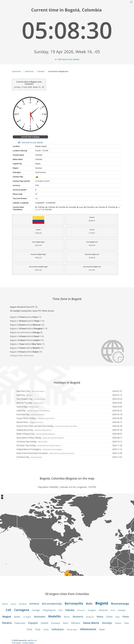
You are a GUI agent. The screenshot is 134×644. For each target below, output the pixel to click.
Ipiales (17, 617)
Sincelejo (107, 623)
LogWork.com (32, 640)
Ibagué (7, 616)
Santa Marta (91, 623)
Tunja (38, 629)
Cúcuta (70, 610)
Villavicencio (88, 629)
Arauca (13, 604)
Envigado (92, 610)
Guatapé (122, 610)
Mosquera (90, 617)
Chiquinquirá (49, 610)
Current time (16, 71)
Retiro (66, 623)
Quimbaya (56, 623)
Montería (78, 617)
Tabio (126, 623)
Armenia (23, 604)
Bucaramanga (120, 603)
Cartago (36, 610)
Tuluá (29, 629)
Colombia (41, 71)
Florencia (103, 610)
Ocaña (109, 617)
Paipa (117, 617)
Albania (5, 604)
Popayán (33, 623)
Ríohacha (76, 623)
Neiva (100, 617)
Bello (89, 603)
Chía (60, 610)
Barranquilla (74, 603)
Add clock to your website (68, 59)
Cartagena (22, 610)
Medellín (55, 616)
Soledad (118, 623)
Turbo (46, 629)
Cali (8, 610)
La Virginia (27, 617)
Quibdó (44, 623)
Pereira (7, 623)
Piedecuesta (20, 623)
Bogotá (102, 603)
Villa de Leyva (72, 629)
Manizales (40, 617)
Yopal (102, 629)
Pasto (126, 617)
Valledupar (58, 629)
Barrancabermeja (52, 604)
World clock (29, 71)
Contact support (28, 643)
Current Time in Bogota (30, 137)
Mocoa (67, 617)
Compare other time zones (22, 356)
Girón (113, 610)
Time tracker (16, 643)
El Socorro (81, 610)
